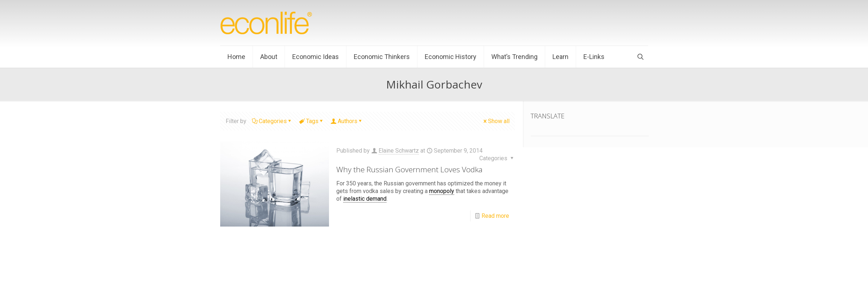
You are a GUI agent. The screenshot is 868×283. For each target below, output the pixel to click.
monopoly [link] (442, 191)
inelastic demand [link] (365, 199)
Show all (496, 121)
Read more (495, 216)
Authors (347, 121)
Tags (312, 121)
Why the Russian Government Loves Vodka (409, 169)
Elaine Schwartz (399, 151)
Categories (272, 121)
